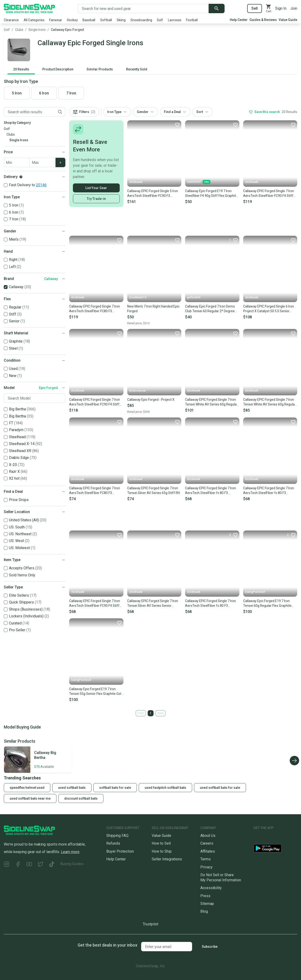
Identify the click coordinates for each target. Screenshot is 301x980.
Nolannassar (137, 391)
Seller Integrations (167, 859)
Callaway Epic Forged (67, 30)
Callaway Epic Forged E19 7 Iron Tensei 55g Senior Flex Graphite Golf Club (96, 692)
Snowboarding (141, 20)
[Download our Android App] (275, 849)
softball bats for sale (115, 788)
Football (192, 20)
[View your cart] (269, 8)
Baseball (89, 20)
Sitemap (207, 904)
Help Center (239, 20)
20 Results (21, 69)
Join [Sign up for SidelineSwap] (294, 8)
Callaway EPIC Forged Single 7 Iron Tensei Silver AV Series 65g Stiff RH (154, 490)
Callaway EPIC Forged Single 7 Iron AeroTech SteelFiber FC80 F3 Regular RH (95, 309)
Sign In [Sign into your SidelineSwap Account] (281, 8)
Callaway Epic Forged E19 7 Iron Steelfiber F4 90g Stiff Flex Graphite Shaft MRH (211, 194)
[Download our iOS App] (271, 837)
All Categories (34, 20)
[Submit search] (217, 8)
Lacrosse (175, 20)
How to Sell (161, 843)
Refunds (113, 843)
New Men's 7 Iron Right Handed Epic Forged (153, 309)
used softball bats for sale (220, 788)
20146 (41, 185)
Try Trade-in (96, 199)
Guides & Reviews (263, 20)
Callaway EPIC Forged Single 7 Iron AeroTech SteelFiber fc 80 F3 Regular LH (210, 603)
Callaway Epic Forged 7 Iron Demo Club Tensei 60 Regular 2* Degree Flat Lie (210, 309)
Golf (160, 20)
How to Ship (162, 851)
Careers (207, 843)
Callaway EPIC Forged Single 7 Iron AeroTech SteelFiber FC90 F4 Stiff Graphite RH (95, 603)
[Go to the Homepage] (29, 8)
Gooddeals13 (138, 297)
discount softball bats (81, 798)
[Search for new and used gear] (143, 8)
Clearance (11, 20)
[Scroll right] (294, 761)
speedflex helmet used (27, 788)
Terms (206, 859)
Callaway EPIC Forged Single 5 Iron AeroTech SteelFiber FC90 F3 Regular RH (153, 194)
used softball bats (72, 788)
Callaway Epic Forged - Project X (151, 400)
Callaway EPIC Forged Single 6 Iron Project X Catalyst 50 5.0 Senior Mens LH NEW (269, 309)
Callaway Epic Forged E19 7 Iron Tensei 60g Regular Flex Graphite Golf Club (267, 603)
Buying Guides (72, 864)
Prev (141, 713)
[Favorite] (177, 125)
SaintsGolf (199, 182)
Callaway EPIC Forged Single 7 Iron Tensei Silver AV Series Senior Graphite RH (153, 603)
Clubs (19, 30)
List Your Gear (96, 188)
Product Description (58, 69)
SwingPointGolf (255, 592)
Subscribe (210, 947)
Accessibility (211, 888)
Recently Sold (137, 69)
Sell (255, 8)
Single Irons (37, 30)
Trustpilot (150, 924)
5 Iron (17, 93)
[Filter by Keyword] (29, 112)
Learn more (70, 852)
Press (205, 896)
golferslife (194, 297)
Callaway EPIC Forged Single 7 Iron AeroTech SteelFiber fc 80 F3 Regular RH (210, 491)
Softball (106, 20)
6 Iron (44, 93)
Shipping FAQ (117, 836)
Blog (204, 911)
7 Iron (71, 93)
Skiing (121, 20)
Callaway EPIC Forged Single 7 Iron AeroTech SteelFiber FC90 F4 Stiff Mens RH (95, 402)
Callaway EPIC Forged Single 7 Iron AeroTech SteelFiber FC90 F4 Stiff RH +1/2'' (269, 194)
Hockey (72, 20)
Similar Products (100, 69)
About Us (208, 836)
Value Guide (288, 20)
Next (160, 713)
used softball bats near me (30, 798)
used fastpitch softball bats (165, 788)
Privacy (206, 867)
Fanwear (56, 20)
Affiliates (208, 851)
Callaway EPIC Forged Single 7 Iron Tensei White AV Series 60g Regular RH (211, 402)
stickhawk (136, 182)
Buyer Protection (120, 851)
